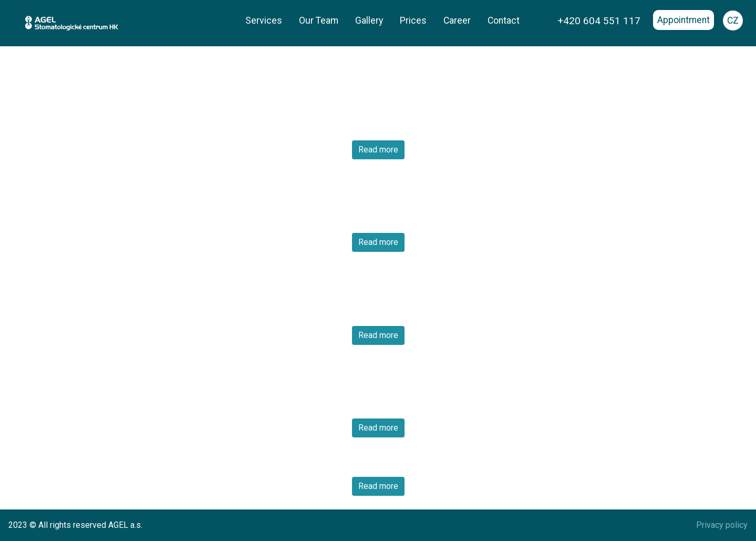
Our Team (319, 21)
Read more (378, 150)
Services (264, 21)
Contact (504, 21)
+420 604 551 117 (599, 21)
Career (457, 21)
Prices (413, 21)
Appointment (683, 20)
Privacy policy (722, 525)
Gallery (369, 21)
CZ (733, 21)
